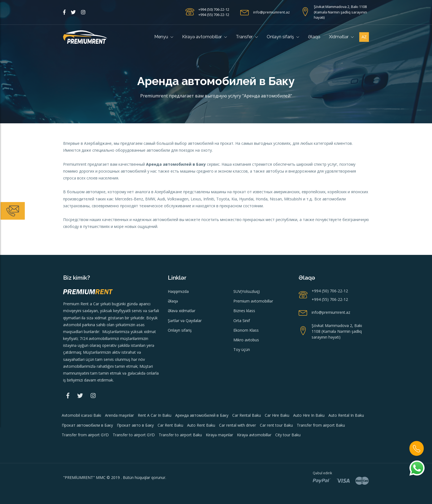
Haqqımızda (178, 291)
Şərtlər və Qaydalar (185, 321)
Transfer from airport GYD (85, 435)
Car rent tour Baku (276, 425)
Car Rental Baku (247, 415)
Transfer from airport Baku (321, 425)
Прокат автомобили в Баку (87, 425)
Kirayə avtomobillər (205, 37)
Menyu (164, 37)
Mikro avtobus (246, 340)
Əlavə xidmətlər (182, 311)
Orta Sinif (242, 321)
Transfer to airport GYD (134, 435)
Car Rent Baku (170, 425)
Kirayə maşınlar (219, 435)
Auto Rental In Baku (346, 415)
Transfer (247, 37)
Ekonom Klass (246, 330)
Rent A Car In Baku (155, 415)
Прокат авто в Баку (135, 425)
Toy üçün (242, 349)
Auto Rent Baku (201, 425)
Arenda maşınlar (119, 415)
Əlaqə (314, 37)
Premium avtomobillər (253, 301)
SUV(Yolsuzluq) (247, 291)
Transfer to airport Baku (180, 435)
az (364, 37)
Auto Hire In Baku (309, 415)
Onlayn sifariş (283, 37)
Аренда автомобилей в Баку (202, 415)
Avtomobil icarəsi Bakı (81, 415)
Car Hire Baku (277, 415)
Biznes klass (244, 311)
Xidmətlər (341, 37)
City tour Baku (288, 435)
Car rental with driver (237, 425)
